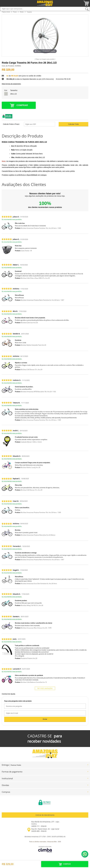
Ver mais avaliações (45, 688)
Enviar (45, 719)
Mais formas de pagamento (11, 84)
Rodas (22, 12)
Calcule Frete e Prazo (11, 124)
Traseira (29, 12)
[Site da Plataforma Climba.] (45, 849)
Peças (15, 12)
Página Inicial (6, 12)
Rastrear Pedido (16, 765)
